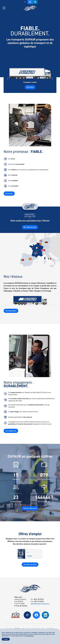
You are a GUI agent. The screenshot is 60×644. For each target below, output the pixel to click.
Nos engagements (11, 431)
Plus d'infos (30, 87)
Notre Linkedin (35, 2)
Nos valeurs (9, 194)
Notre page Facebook (30, 2)
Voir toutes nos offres (30, 564)
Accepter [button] (6, 639)
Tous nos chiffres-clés (30, 508)
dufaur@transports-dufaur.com (40, 604)
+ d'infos (29, 556)
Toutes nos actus (30, 227)
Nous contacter (25, 2)
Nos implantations (11, 311)
